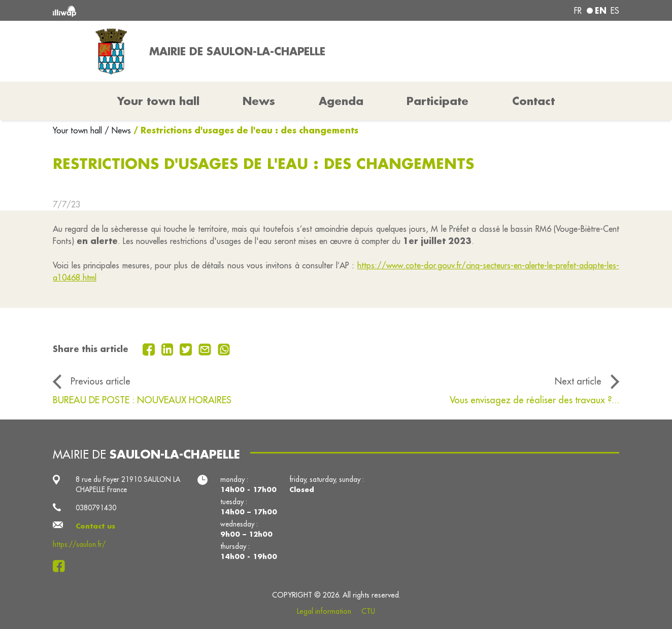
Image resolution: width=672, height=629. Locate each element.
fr (578, 11)
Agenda (341, 101)
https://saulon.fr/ (79, 544)
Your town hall (79, 130)
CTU (368, 611)
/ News (118, 130)
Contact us (95, 526)
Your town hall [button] (158, 101)
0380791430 (96, 508)
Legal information (324, 611)
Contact (533, 101)
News (259, 101)
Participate (438, 101)
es (615, 11)
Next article (578, 381)
